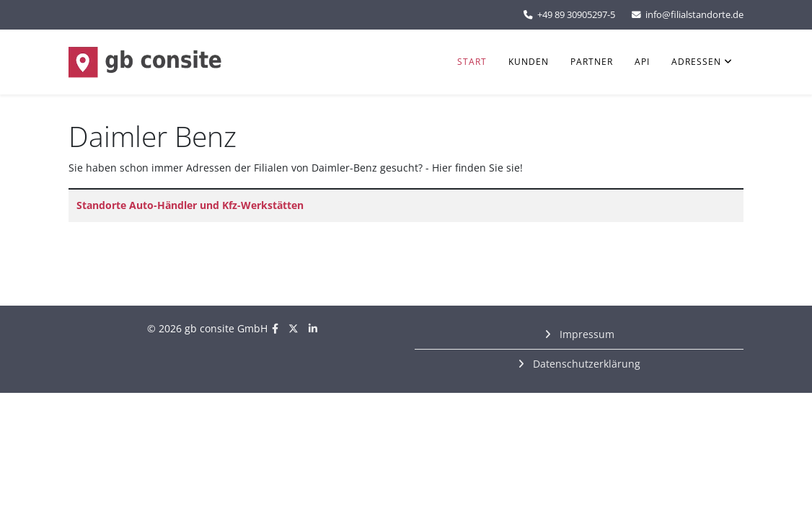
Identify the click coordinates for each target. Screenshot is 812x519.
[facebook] (275, 328)
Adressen (696, 62)
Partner (592, 62)
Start (472, 62)
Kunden (529, 62)
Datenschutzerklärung (585, 364)
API (642, 62)
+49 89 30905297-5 (576, 15)
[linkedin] (313, 328)
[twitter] (294, 328)
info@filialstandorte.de (694, 15)
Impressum (586, 334)
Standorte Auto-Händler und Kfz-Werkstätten (190, 205)
